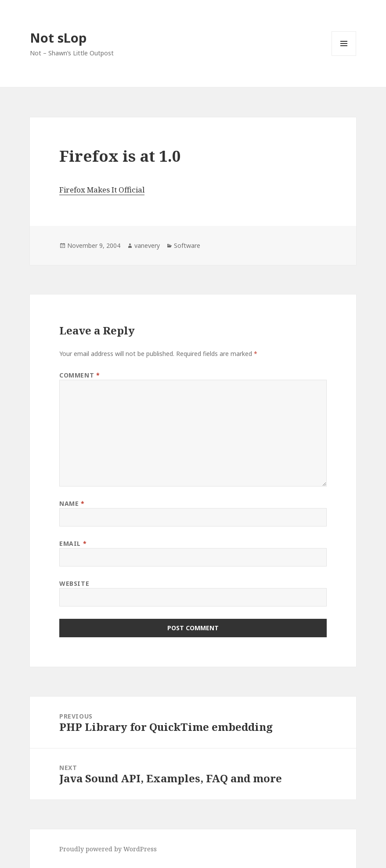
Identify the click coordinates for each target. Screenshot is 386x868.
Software (187, 245)
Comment (79, 375)
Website (74, 583)
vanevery (147, 245)
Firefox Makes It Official (102, 190)
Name (72, 503)
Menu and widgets (344, 56)
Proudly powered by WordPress (108, 849)
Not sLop (58, 38)
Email (73, 543)
